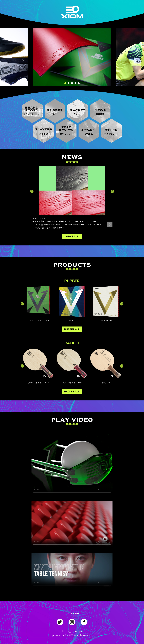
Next (120, 57)
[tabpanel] (72, 57)
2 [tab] (69, 83)
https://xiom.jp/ (72, 631)
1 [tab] (65, 83)
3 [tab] (72, 83)
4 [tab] (75, 83)
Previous (24, 57)
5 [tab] (79, 83)
